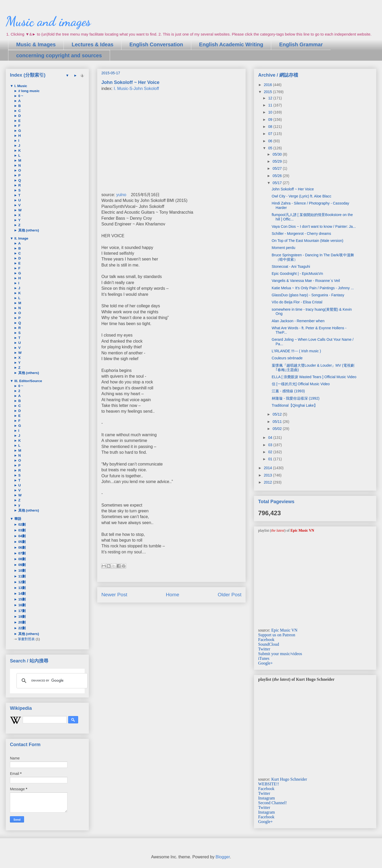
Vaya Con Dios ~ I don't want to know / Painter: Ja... (314, 226)
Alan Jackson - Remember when (298, 321)
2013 (268, 475)
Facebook (266, 640)
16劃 (21, 605)
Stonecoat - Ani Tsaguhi (291, 266)
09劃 (21, 565)
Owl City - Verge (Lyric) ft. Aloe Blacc (302, 196)
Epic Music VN (284, 630)
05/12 (278, 414)
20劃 (21, 622)
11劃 (21, 576)
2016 (268, 85)
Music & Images (36, 44)
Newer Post (114, 595)
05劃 (21, 542)
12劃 (21, 582)
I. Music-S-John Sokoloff (136, 89)
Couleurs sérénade (287, 358)
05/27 (278, 168)
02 (271, 452)
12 (271, 98)
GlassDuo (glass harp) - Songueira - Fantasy (308, 295)
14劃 (21, 594)
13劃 (21, 588)
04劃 (21, 536)
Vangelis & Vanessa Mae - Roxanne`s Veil (306, 281)
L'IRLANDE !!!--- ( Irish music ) (296, 351)
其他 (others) (28, 230)
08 (271, 127)
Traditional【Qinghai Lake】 (295, 405)
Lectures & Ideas (92, 44)
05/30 (278, 154)
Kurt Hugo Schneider (289, 779)
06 (271, 141)
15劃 (21, 599)
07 (271, 134)
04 (271, 438)
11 (271, 105)
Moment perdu (283, 248)
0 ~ (20, 96)
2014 (268, 468)
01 (271, 459)
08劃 (21, 559)
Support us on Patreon (277, 635)
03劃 (21, 530)
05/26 (278, 176)
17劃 (21, 611)
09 (271, 120)
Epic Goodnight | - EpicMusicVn (297, 274)
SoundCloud (269, 644)
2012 (268, 482)
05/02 (278, 429)
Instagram (267, 798)
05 (271, 148)
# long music (28, 91)
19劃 (21, 617)
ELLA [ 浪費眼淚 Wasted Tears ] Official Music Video (314, 377)
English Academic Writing (231, 44)
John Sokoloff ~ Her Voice (293, 189)
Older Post (230, 595)
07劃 (21, 553)
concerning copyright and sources (59, 55)
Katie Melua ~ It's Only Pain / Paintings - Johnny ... (313, 288)
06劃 (21, 548)
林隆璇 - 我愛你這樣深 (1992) (296, 398)
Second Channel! (273, 803)
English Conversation (156, 44)
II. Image (21, 238)
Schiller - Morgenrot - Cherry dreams (301, 234)
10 (271, 112)
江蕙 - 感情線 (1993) (288, 391)
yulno (121, 195)
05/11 (278, 422)
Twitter (264, 649)
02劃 (21, 524)
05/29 (278, 161)
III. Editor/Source (28, 381)
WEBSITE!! (269, 784)
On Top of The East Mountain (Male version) (308, 241)
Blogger (223, 857)
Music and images (48, 21)
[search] (51, 681)
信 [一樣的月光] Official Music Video (301, 384)
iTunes (264, 658)
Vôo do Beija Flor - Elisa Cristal (297, 302)
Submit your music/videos (280, 654)
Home (173, 595)
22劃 (21, 628)
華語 (17, 519)
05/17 (278, 183)
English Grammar (301, 44)
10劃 (21, 571)
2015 (268, 92)
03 (271, 445)
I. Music (20, 86)
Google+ (265, 663)
